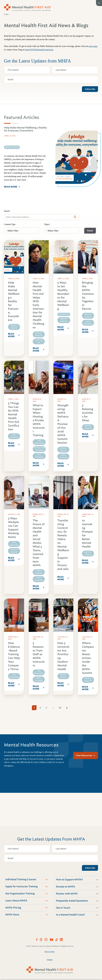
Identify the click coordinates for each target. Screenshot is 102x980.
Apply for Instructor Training (21, 886)
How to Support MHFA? (69, 880)
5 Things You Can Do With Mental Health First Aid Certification (13, 416)
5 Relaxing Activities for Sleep (88, 413)
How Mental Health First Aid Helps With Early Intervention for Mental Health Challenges (38, 305)
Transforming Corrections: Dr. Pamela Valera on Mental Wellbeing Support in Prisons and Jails (63, 545)
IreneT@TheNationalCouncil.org (39, 50)
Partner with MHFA (67, 894)
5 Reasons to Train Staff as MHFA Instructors (39, 654)
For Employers (39, 442)
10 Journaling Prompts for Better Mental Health (87, 534)
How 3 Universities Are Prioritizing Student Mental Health (63, 656)
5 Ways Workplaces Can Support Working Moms (13, 528)
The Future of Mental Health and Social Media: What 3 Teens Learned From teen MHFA (39, 543)
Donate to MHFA (65, 887)
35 (60, 708)
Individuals (64, 314)
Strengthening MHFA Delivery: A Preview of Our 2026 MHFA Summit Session (63, 424)
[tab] (7, 123)
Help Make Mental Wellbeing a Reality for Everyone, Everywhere (14, 301)
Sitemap (50, 960)
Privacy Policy (50, 952)
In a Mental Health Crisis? (70, 915)
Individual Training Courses (21, 879)
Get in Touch (63, 908)
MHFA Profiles (39, 572)
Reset (90, 231)
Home (6, 14)
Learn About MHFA (16, 901)
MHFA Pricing (13, 908)
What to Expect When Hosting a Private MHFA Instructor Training (39, 420)
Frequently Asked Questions (72, 901)
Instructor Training (39, 449)
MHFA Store (12, 915)
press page (93, 46)
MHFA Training (88, 323)
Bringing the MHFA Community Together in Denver (88, 296)
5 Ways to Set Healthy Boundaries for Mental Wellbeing (63, 296)
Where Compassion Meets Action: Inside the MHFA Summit (88, 658)
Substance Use (39, 341)
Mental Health (14, 327)
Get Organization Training (20, 894)
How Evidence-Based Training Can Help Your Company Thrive (14, 656)
